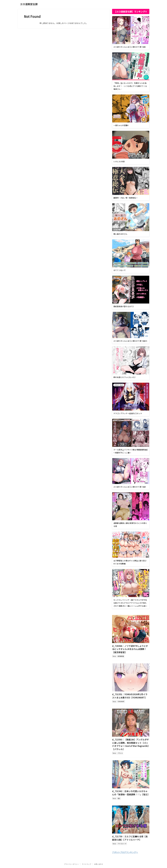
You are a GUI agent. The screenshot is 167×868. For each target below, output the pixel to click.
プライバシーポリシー (71, 854)
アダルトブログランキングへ (125, 842)
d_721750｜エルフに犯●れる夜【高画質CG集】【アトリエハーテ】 (130, 828)
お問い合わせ (99, 854)
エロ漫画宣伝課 (29, 4)
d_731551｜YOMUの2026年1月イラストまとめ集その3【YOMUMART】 (130, 692)
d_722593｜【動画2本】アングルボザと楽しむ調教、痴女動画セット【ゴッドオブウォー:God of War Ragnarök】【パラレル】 (131, 737)
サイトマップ (86, 854)
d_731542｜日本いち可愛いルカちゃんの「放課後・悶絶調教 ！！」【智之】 (130, 783)
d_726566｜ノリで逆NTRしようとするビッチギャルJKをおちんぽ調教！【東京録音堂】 (130, 647)
